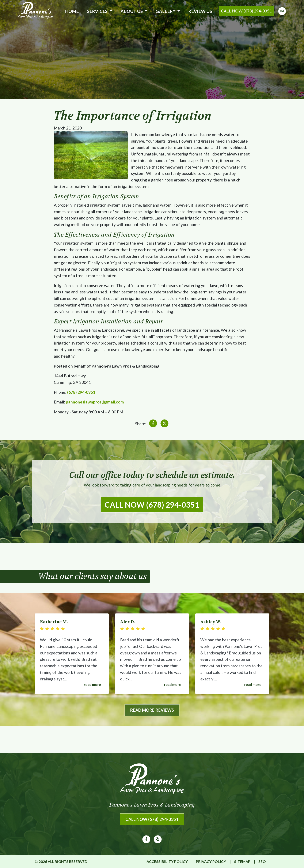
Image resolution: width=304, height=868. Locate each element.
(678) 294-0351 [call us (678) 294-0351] (81, 392)
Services (100, 11)
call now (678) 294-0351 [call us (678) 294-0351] (246, 11)
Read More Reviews (152, 710)
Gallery (168, 11)
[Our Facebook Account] (146, 842)
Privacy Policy (211, 862)
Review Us (200, 11)
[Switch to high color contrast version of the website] (282, 11)
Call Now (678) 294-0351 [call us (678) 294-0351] (152, 505)
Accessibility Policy (167, 862)
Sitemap (242, 862)
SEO (262, 862)
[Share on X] (164, 424)
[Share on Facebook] (153, 424)
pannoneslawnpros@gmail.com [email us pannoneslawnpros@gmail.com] (95, 402)
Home (72, 11)
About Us (134, 11)
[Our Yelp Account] (158, 842)
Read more (92, 685)
